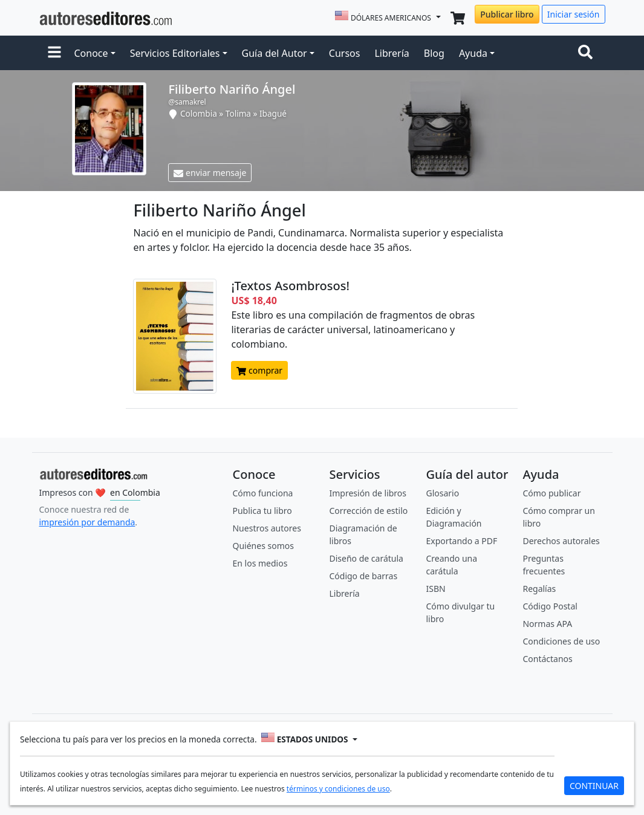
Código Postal (550, 606)
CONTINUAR (594, 786)
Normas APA (547, 624)
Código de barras (363, 576)
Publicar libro (507, 14)
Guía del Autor (275, 53)
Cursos (345, 53)
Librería (392, 53)
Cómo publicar (551, 493)
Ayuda (473, 53)
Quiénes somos (263, 546)
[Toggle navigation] (588, 53)
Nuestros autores (266, 528)
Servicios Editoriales (175, 53)
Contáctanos (547, 659)
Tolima (238, 113)
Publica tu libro (262, 511)
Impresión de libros (368, 493)
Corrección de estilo (368, 511)
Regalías (539, 589)
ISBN (435, 589)
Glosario (442, 493)
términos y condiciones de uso (338, 789)
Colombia (199, 113)
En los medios (260, 563)
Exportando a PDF (461, 541)
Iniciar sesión (574, 14)
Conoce (91, 53)
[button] (54, 53)
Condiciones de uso (561, 641)
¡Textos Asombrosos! (290, 286)
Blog (434, 53)
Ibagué (273, 113)
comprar (259, 370)
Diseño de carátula (366, 558)
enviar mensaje (210, 173)
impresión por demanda (87, 522)
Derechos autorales (561, 541)
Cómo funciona (262, 493)
